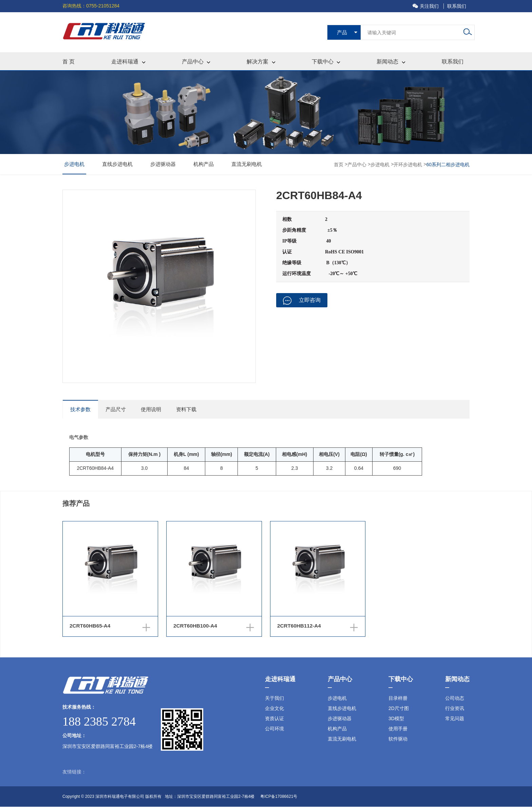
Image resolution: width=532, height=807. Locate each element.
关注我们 (426, 6)
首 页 (69, 62)
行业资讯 (455, 709)
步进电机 (74, 164)
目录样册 (398, 698)
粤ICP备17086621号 (279, 797)
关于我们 (274, 698)
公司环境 (274, 729)
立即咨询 (302, 301)
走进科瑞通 (128, 62)
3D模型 (396, 719)
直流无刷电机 (247, 164)
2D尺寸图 (399, 709)
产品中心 (196, 62)
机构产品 (204, 164)
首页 (339, 165)
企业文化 (274, 709)
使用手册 (398, 729)
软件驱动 (398, 739)
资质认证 (274, 719)
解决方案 (261, 62)
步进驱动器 (163, 164)
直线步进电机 (117, 164)
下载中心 (326, 62)
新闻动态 (391, 62)
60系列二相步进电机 (448, 165)
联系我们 (457, 6)
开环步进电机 (408, 165)
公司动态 (455, 698)
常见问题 (455, 719)
